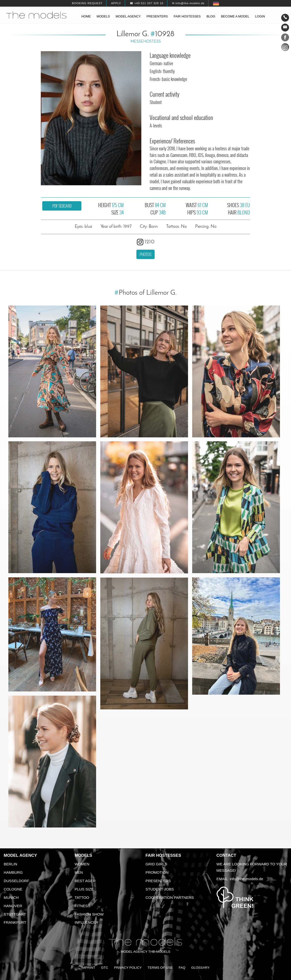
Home (86, 16)
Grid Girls (156, 864)
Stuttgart (15, 914)
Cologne (13, 889)
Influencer (87, 922)
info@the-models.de (247, 879)
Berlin (10, 864)
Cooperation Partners (170, 897)
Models (103, 16)
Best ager (85, 881)
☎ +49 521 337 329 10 (147, 3)
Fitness (83, 906)
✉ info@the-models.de (188, 3)
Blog (211, 16)
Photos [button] (145, 254)
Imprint (88, 968)
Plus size (84, 889)
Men (79, 872)
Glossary (200, 968)
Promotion (157, 872)
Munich (11, 897)
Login (260, 16)
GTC (105, 968)
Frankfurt (15, 922)
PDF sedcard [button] (62, 206)
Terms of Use (160, 968)
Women (82, 864)
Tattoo (82, 897)
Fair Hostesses (163, 855)
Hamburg (13, 872)
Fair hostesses (187, 16)
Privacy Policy (128, 968)
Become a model (235, 16)
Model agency (128, 16)
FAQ (182, 968)
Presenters (157, 16)
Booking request (87, 3)
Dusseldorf (16, 881)
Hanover (13, 906)
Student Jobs (160, 889)
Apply (116, 3)
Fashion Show (89, 914)
